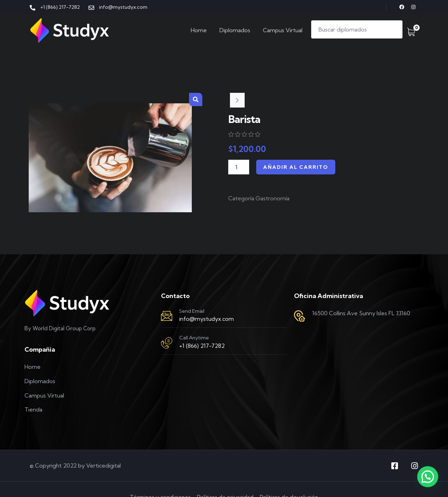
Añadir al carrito (296, 167)
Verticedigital (103, 465)
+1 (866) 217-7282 (202, 346)
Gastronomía (272, 198)
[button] (196, 99)
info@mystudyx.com (206, 319)
